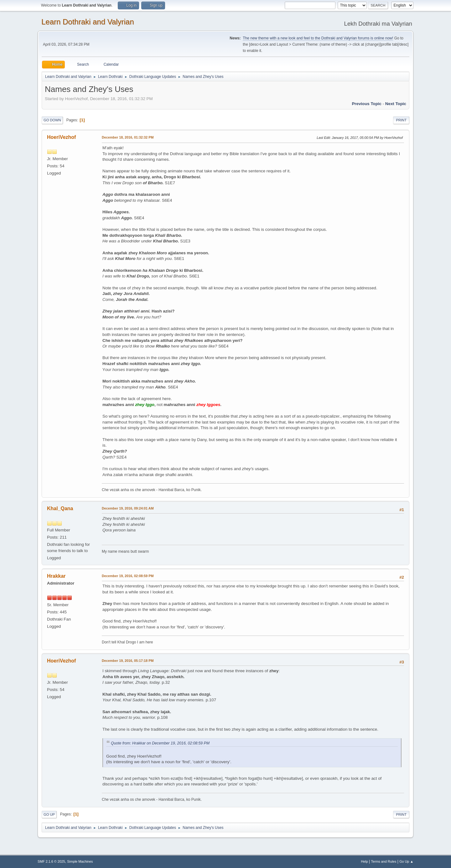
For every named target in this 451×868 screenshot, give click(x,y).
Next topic (396, 104)
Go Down (52, 120)
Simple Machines (80, 861)
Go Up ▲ (406, 861)
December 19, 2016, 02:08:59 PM (128, 576)
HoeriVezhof (61, 137)
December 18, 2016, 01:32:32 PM (128, 137)
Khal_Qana (60, 508)
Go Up (49, 815)
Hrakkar (56, 576)
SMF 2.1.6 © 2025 (51, 861)
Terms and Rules (384, 861)
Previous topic (367, 104)
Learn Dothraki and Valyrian (88, 22)
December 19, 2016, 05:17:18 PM (128, 661)
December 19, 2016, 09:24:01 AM (128, 508)
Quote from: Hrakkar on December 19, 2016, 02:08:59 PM (160, 743)
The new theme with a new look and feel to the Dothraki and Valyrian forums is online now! (318, 38)
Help (365, 861)
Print (401, 120)
